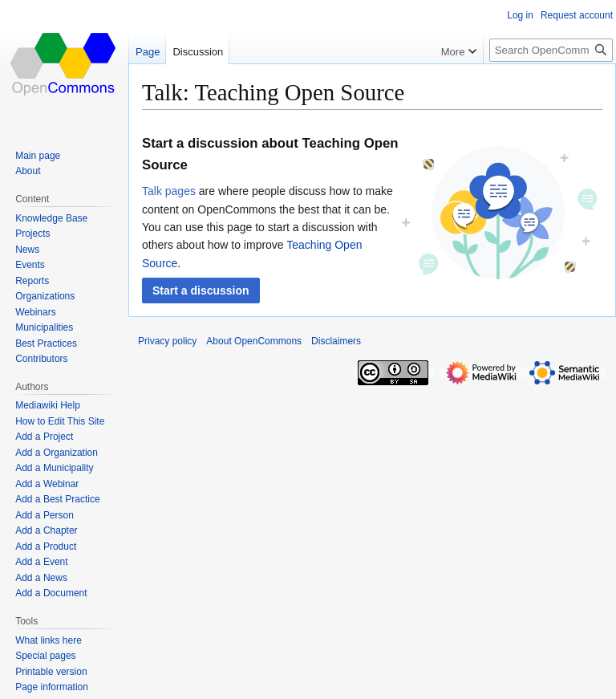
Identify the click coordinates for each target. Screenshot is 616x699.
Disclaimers (336, 341)
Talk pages (169, 191)
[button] (201, 291)
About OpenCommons (254, 341)
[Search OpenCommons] (551, 50)
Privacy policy (167, 341)
